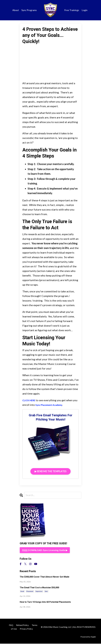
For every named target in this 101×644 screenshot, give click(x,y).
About (15, 10)
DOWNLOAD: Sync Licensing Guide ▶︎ (45, 550)
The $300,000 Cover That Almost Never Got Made (45, 577)
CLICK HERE (30, 400)
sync (46, 592)
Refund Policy (22, 625)
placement (30, 592)
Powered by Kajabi (88, 637)
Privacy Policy (26, 629)
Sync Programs (29, 10)
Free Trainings (72, 10)
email (22, 592)
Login (85, 10)
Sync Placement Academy (56, 405)
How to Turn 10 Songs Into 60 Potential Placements (45, 602)
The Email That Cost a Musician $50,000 (39, 588)
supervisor (39, 592)
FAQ (11, 625)
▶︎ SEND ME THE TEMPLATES (51, 471)
